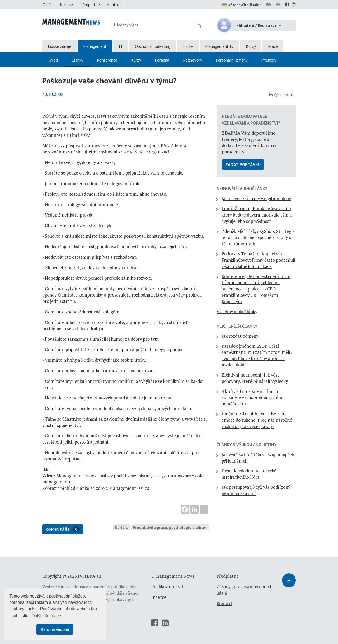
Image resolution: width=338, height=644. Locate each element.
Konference (107, 60)
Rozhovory (193, 60)
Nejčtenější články (237, 326)
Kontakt (114, 4)
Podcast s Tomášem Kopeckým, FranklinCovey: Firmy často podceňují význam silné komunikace (259, 260)
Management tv (219, 46)
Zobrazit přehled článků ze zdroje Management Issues (96, 488)
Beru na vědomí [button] (55, 629)
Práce (273, 46)
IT (121, 46)
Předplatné (90, 4)
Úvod (53, 60)
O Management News (173, 576)
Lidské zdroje (59, 46)
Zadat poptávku (243, 164)
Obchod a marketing (153, 46)
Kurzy (251, 46)
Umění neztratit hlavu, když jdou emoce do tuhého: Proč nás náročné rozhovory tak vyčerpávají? (257, 420)
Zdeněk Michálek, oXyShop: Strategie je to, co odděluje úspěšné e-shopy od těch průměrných (258, 238)
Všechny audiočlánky (237, 312)
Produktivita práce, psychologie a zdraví (170, 527)
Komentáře (63, 529)
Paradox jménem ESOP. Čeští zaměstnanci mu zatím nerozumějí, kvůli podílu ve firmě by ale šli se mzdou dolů (257, 356)
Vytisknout (281, 94)
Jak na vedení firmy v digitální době (256, 199)
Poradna (162, 60)
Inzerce (66, 4)
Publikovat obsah (168, 587)
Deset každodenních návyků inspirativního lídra (249, 474)
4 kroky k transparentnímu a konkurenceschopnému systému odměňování (253, 398)
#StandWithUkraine (241, 5)
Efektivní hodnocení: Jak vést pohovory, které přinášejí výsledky (255, 378)
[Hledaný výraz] (152, 25)
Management (95, 46)
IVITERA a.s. (90, 576)
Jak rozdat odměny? (241, 336)
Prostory (269, 60)
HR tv (188, 46)
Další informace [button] (46, 616)
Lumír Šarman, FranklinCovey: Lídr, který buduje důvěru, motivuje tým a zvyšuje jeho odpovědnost (257, 215)
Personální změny (232, 60)
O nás (48, 4)
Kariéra (122, 527)
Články (77, 60)
